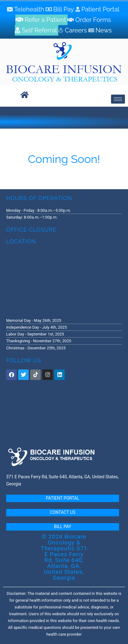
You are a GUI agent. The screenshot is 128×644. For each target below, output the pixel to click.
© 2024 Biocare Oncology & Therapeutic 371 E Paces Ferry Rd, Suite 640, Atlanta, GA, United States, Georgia (64, 557)
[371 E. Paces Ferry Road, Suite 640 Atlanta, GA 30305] (64, 281)
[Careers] (73, 30)
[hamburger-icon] (118, 99)
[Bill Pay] (61, 9)
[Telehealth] (26, 9)
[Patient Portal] (98, 9)
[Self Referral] (37, 30)
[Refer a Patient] (41, 20)
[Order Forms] (90, 20)
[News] (101, 30)
